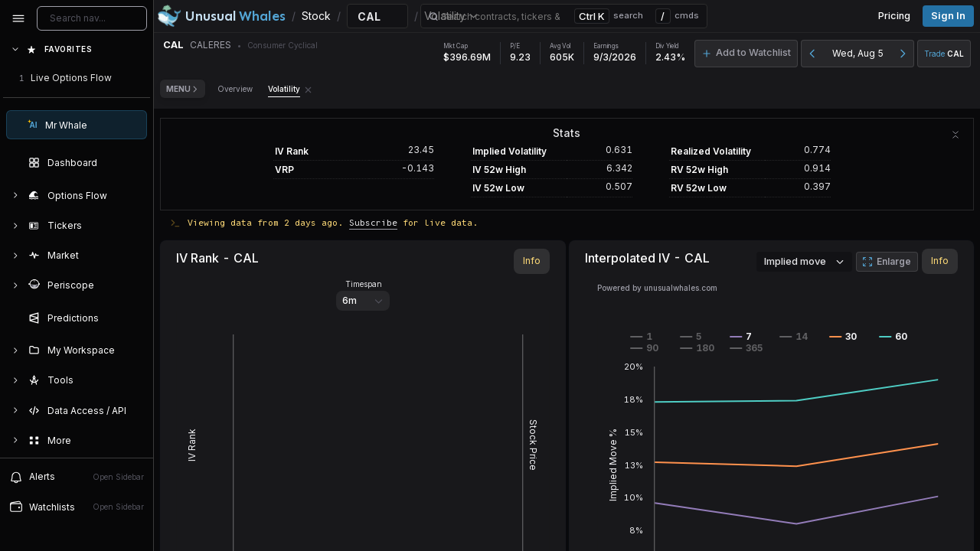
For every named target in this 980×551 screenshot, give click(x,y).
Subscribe (373, 222)
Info (532, 261)
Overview (235, 89)
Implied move (804, 261)
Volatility (284, 89)
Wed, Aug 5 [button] (858, 53)
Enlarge (887, 261)
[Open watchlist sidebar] (77, 507)
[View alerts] (77, 477)
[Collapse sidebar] (18, 18)
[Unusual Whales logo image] (221, 16)
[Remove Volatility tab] (308, 89)
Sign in (948, 16)
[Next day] (903, 54)
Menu (183, 89)
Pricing (894, 16)
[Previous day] (812, 54)
